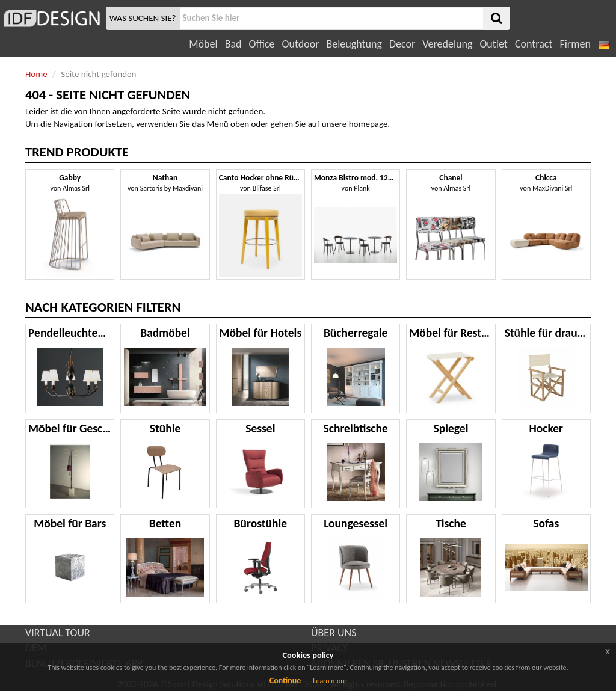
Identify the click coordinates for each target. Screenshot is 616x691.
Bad (233, 44)
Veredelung (447, 44)
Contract (534, 44)
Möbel (203, 44)
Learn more (330, 681)
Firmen (575, 44)
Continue (285, 680)
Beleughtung (354, 44)
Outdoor (301, 44)
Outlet (493, 44)
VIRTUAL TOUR (58, 633)
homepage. (370, 124)
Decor (402, 44)
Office (262, 44)
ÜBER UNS (334, 633)
